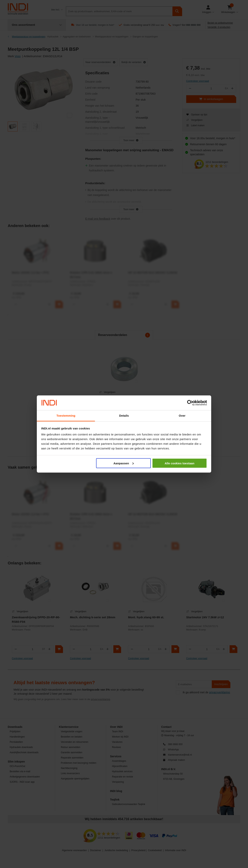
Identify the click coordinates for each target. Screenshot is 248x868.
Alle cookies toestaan (180, 463)
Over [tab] (182, 416)
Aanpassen (124, 463)
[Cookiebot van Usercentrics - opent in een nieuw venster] (190, 403)
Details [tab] (124, 416)
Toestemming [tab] (66, 416)
